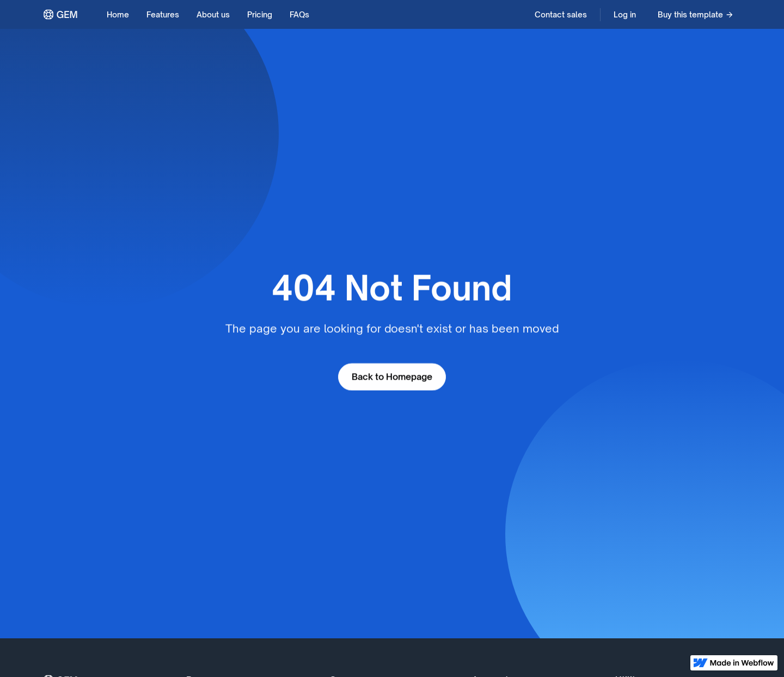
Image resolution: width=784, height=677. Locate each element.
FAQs (299, 14)
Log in (625, 14)
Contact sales (561, 14)
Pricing (260, 14)
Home (118, 14)
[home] (61, 14)
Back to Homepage (392, 377)
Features (163, 14)
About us (213, 14)
